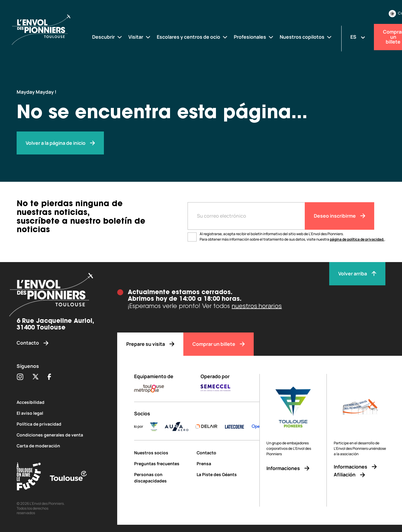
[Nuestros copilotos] (306, 37)
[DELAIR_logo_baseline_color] (216, 427)
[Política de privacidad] (58, 424)
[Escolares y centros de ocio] (192, 37)
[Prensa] (228, 464)
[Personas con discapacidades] (163, 478)
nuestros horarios (257, 306)
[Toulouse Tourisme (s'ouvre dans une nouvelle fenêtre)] (29, 477)
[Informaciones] (293, 468)
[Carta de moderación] (58, 446)
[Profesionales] (254, 37)
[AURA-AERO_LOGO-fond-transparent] (186, 427)
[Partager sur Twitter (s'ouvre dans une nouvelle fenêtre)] (35, 377)
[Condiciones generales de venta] (58, 435)
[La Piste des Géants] (228, 474)
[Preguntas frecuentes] (163, 464)
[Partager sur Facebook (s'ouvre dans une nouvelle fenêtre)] (49, 377)
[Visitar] (140, 37)
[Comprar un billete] (219, 344)
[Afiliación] (360, 475)
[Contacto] (58, 343)
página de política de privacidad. (357, 239)
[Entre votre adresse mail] (246, 216)
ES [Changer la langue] (353, 37)
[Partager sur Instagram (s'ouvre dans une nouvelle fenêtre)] (20, 377)
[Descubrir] (107, 37)
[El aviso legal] (58, 413)
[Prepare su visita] (150, 344)
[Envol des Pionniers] (46, 30)
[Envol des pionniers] (60, 143)
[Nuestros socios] (163, 453)
